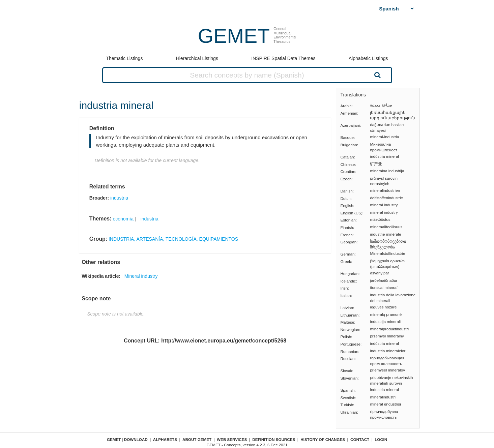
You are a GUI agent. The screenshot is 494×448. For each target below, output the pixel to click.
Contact (360, 439)
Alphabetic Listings (368, 58)
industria (119, 198)
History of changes (323, 439)
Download (136, 439)
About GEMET (197, 439)
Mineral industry (141, 276)
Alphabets (165, 439)
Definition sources (274, 439)
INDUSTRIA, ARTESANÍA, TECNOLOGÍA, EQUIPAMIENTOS (173, 239)
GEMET (234, 36)
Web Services (232, 439)
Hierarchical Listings (197, 58)
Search (377, 75)
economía (123, 219)
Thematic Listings (124, 58)
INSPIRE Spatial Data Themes (283, 58)
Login (381, 439)
